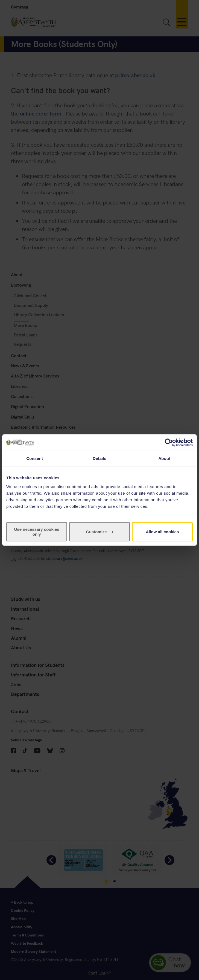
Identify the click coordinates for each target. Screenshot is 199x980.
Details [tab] (99, 458)
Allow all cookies (162, 531)
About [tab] (164, 458)
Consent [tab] (35, 458)
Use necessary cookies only (37, 531)
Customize (100, 531)
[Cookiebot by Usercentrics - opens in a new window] (169, 443)
